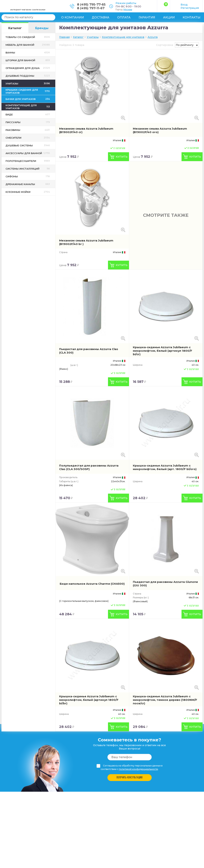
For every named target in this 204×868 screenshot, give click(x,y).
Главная (64, 37)
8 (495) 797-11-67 (91, 8)
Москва (128, 9)
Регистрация (190, 8)
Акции (169, 17)
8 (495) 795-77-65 (91, 4)
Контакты (191, 17)
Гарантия (147, 17)
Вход (184, 5)
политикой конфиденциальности (138, 769)
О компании (73, 17)
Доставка (101, 17)
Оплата (124, 17)
